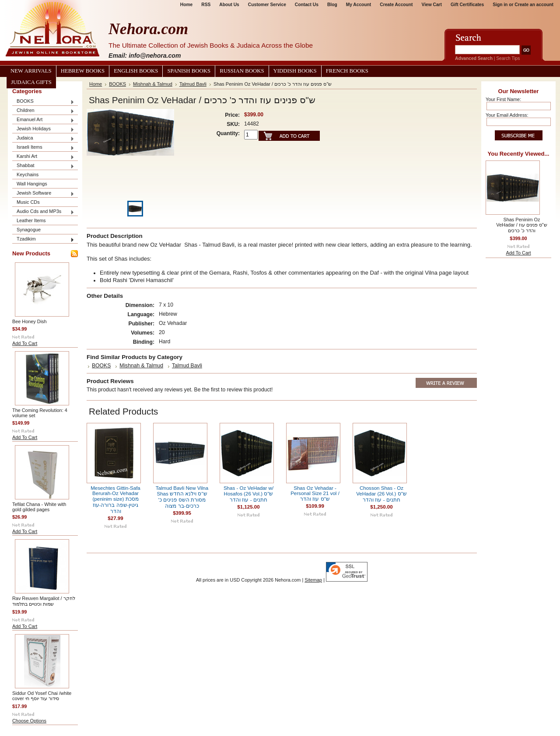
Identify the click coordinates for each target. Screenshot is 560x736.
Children (43, 111)
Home (186, 5)
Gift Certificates (467, 5)
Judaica (43, 138)
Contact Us (307, 5)
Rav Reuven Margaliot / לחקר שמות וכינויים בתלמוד (44, 601)
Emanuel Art (43, 120)
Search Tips (508, 58)
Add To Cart (25, 343)
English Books (136, 71)
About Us (229, 5)
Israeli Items (43, 148)
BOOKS (43, 102)
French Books (347, 71)
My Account (359, 5)
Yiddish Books (295, 71)
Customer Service (267, 5)
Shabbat (43, 166)
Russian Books (242, 71)
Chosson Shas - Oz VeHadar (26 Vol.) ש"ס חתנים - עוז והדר (381, 494)
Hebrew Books (83, 71)
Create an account (534, 5)
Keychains (28, 174)
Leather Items (31, 220)
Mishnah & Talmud (153, 84)
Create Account (396, 5)
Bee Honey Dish (30, 321)
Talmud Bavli (193, 84)
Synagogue (29, 230)
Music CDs (28, 202)
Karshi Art (43, 157)
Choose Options (29, 721)
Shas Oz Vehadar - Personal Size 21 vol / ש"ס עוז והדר (315, 494)
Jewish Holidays (43, 129)
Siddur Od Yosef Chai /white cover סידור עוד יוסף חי (42, 696)
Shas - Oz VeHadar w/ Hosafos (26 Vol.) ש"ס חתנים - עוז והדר (248, 494)
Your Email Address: (507, 115)
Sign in (500, 5)
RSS (206, 5)
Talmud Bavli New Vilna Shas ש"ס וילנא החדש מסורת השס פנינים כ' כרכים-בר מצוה (182, 497)
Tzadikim (43, 239)
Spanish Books (189, 71)
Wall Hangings (32, 184)
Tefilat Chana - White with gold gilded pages (39, 507)
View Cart (432, 5)
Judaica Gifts (31, 82)
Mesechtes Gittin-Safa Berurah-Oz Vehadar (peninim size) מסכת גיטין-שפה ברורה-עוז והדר (115, 500)
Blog (332, 5)
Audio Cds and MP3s (43, 212)
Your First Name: (503, 99)
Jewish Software (43, 194)
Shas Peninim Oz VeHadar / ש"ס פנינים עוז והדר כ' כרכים (521, 225)
